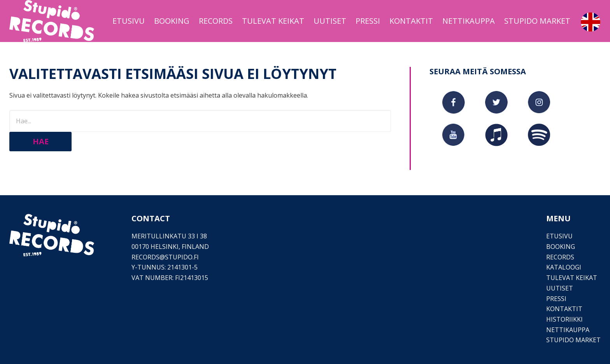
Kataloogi (564, 267)
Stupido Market (573, 340)
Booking (561, 247)
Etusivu (559, 236)
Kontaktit (564, 309)
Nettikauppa (568, 330)
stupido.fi (182, 257)
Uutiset (560, 288)
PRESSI (556, 299)
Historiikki (564, 319)
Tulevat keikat (572, 278)
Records (560, 257)
